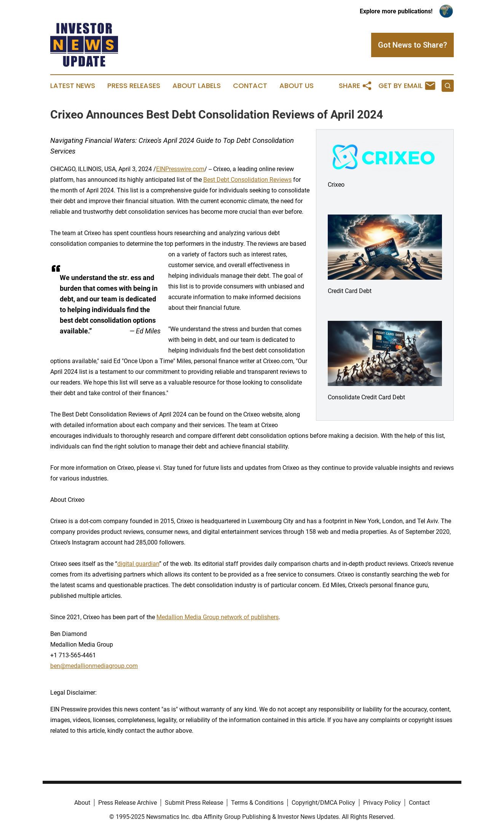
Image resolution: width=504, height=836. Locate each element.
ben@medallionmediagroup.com (94, 666)
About (82, 803)
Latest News (73, 86)
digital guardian (138, 564)
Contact (250, 86)
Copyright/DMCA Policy (323, 803)
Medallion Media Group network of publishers (218, 617)
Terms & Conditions (257, 803)
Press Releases (134, 86)
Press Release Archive (128, 803)
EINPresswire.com (180, 169)
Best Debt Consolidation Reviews (247, 180)
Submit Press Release (194, 803)
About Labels (197, 86)
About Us (297, 86)
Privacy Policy (382, 803)
